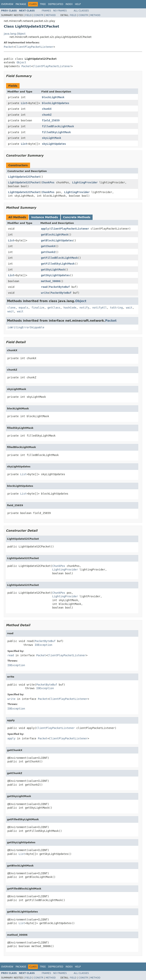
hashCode (70, 308)
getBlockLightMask (55, 235)
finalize (38, 308)
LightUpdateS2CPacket (24, 177)
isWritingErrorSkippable (26, 327)
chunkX (47, 109)
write (45, 293)
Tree (43, 4)
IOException (43, 645)
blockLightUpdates (56, 103)
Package (21, 4)
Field (28, 15)
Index (69, 4)
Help (78, 4)
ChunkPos (48, 182)
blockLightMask (53, 97)
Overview (7, 4)
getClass (54, 308)
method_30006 (51, 281)
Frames (46, 11)
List (24, 103)
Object (21, 62)
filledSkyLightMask (56, 132)
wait (129, 308)
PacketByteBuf (60, 287)
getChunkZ (48, 252)
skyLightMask (52, 138)
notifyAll (100, 308)
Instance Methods (44, 217)
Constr (39, 15)
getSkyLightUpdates (56, 275)
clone (11, 308)
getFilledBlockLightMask (60, 258)
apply (45, 229)
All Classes (81, 11)
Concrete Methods (77, 217)
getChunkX (48, 246)
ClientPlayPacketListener (34, 47)
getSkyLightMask (53, 270)
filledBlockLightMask (58, 126)
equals (23, 308)
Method (51, 15)
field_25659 (51, 120)
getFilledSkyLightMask (58, 264)
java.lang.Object (15, 34)
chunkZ (47, 115)
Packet (9, 47)
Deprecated (56, 4)
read (44, 287)
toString (116, 308)
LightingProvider (85, 182)
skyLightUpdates (54, 144)
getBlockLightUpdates (57, 240)
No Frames (60, 11)
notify (84, 308)
